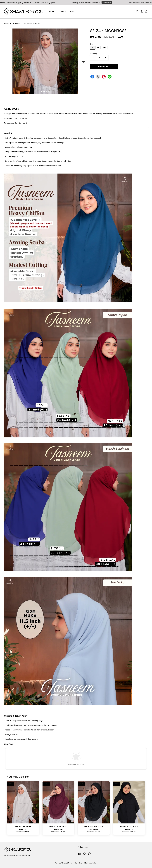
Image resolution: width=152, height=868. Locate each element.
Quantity (94, 54)
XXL (104, 48)
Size (92, 44)
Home (6, 24)
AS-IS (72, 12)
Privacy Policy (73, 863)
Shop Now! (108, 2)
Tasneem (16, 24)
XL (98, 48)
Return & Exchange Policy (88, 863)
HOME (52, 12)
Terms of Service (61, 863)
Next (83, 62)
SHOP (62, 12)
